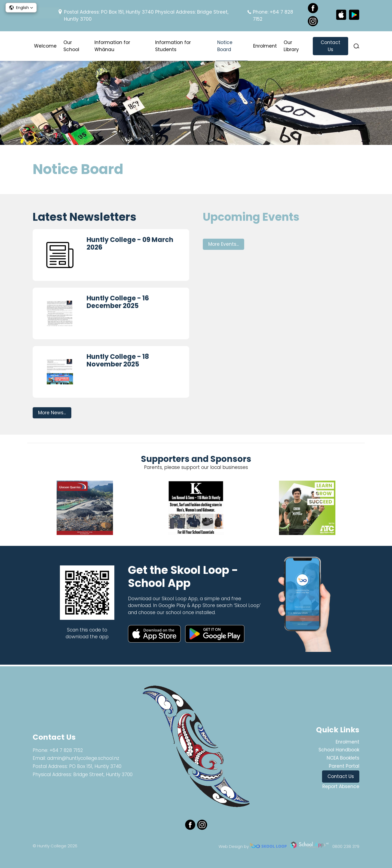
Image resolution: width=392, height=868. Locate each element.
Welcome (45, 46)
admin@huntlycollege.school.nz (83, 758)
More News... (52, 414)
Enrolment (265, 46)
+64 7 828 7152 (66, 750)
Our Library (291, 46)
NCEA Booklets (343, 758)
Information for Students (173, 46)
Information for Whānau (112, 46)
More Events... (223, 245)
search (356, 46)
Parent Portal (344, 766)
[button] (21, 8)
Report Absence (341, 786)
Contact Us (330, 46)
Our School (71, 46)
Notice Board (225, 46)
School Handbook (339, 750)
